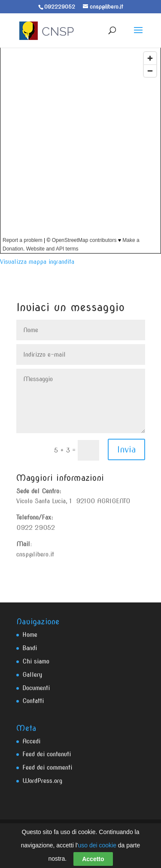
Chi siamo (36, 661)
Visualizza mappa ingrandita (37, 262)
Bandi (30, 648)
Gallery (32, 675)
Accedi (31, 741)
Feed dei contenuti (47, 754)
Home (30, 635)
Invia (126, 449)
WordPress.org (42, 781)
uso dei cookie (97, 845)
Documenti (36, 688)
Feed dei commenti (47, 767)
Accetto (93, 859)
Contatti (33, 701)
